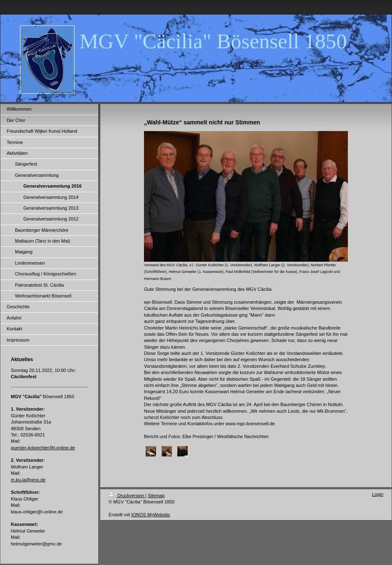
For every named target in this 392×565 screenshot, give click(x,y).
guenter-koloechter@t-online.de (43, 448)
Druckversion (127, 496)
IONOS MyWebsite (150, 515)
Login (378, 494)
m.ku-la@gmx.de (28, 480)
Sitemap (156, 496)
